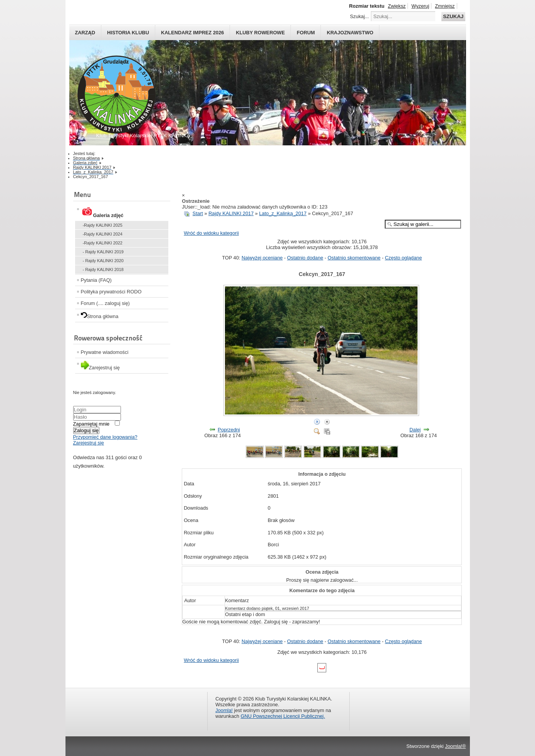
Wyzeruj (420, 6)
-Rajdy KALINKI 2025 (103, 225)
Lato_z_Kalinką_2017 (283, 213)
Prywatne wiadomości (105, 352)
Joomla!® (455, 746)
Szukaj (453, 16)
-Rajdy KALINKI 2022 (103, 243)
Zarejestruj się (89, 443)
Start (198, 213)
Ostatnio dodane (305, 258)
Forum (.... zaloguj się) (105, 303)
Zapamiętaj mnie (91, 424)
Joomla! (224, 710)
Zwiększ (397, 6)
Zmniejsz (445, 6)
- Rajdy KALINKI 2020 (103, 261)
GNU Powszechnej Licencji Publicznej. (283, 716)
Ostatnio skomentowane (354, 258)
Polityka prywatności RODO (111, 292)
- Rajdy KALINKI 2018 (103, 269)
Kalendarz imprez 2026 (193, 33)
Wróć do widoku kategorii (211, 233)
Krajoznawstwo (350, 33)
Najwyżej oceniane (262, 258)
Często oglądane (403, 258)
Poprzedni (229, 430)
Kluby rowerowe (260, 33)
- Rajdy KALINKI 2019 (103, 252)
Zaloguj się (86, 430)
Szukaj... (360, 16)
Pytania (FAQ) (96, 280)
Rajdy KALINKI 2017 (231, 213)
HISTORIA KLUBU (128, 33)
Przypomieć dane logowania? (105, 437)
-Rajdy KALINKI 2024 (103, 234)
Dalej (415, 430)
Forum (306, 33)
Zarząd (85, 33)
